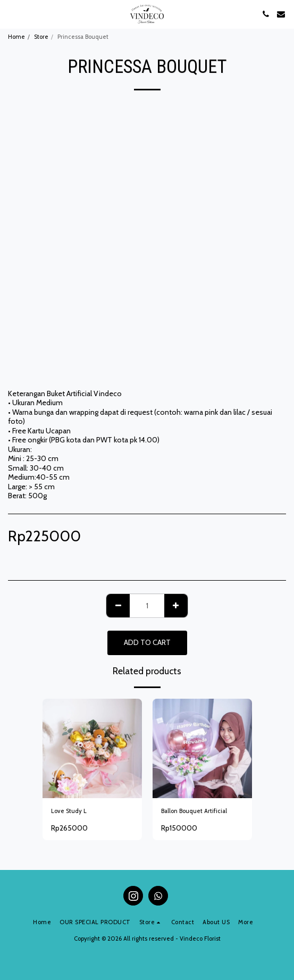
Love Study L (69, 811)
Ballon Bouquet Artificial (194, 811)
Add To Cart (147, 642)
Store (41, 37)
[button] (12, 14)
